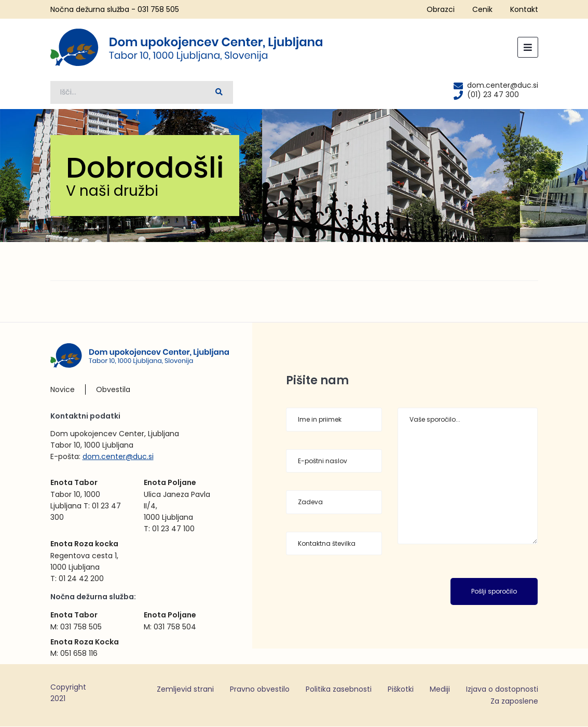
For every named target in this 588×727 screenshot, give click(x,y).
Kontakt (524, 9)
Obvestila (113, 389)
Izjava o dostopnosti (502, 689)
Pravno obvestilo (260, 689)
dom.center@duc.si (118, 456)
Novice (63, 389)
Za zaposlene (514, 702)
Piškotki (401, 689)
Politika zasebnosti (339, 689)
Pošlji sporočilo (494, 592)
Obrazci (441, 9)
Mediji (440, 689)
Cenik (482, 9)
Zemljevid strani (185, 689)
